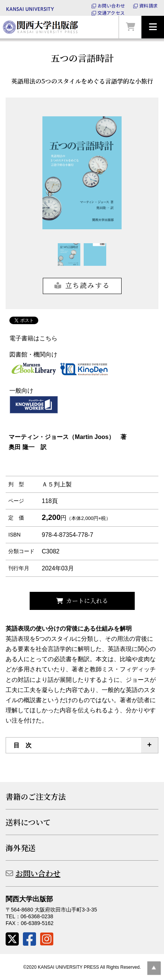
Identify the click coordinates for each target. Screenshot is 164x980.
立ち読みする (88, 285)
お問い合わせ (111, 6)
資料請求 (148, 6)
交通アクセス (111, 13)
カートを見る (130, 27)
